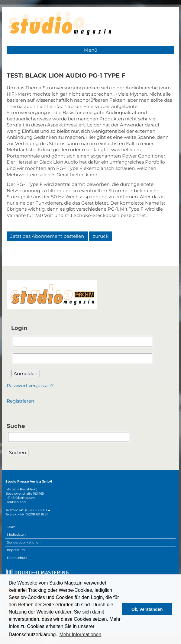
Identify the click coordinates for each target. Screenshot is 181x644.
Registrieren (20, 401)
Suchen (18, 453)
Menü (91, 50)
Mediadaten (16, 535)
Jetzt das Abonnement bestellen (47, 236)
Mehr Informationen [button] (81, 634)
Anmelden (26, 373)
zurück (101, 236)
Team (11, 527)
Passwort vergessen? (30, 386)
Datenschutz (17, 558)
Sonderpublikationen (24, 542)
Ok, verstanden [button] (147, 609)
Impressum (16, 550)
